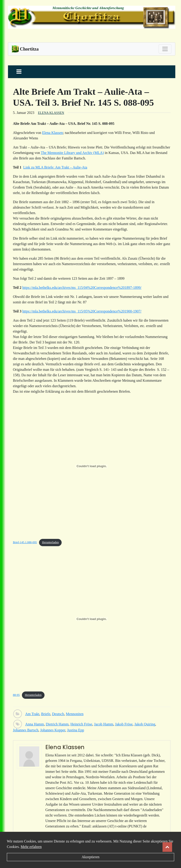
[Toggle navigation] (165, 49)
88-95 (16, 695)
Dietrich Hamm (57, 724)
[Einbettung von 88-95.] (92, 619)
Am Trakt (32, 714)
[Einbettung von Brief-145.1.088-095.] (92, 466)
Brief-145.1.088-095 (25, 542)
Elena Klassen (51, 113)
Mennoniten (75, 714)
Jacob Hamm (104, 724)
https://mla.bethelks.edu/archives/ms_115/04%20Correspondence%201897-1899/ (82, 288)
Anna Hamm (34, 724)
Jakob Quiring (145, 724)
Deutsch (58, 714)
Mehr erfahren (31, 847)
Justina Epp (76, 730)
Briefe (46, 714)
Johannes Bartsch (26, 730)
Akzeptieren (90, 857)
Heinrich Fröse (81, 724)
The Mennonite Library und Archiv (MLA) (72, 153)
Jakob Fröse (124, 724)
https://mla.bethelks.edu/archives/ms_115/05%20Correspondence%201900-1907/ (82, 311)
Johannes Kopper (53, 730)
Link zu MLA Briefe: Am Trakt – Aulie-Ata (55, 167)
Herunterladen (50, 542)
